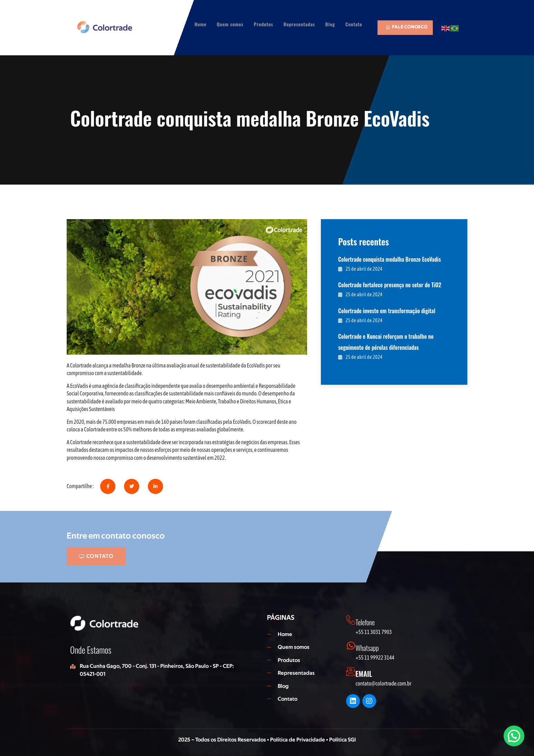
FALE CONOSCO (407, 27)
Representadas (299, 24)
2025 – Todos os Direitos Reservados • (224, 740)
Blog (330, 24)
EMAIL (365, 674)
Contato (354, 24)
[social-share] (108, 486)
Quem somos (230, 24)
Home (201, 24)
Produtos (264, 24)
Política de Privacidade (298, 740)
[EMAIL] (351, 672)
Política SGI (342, 740)
